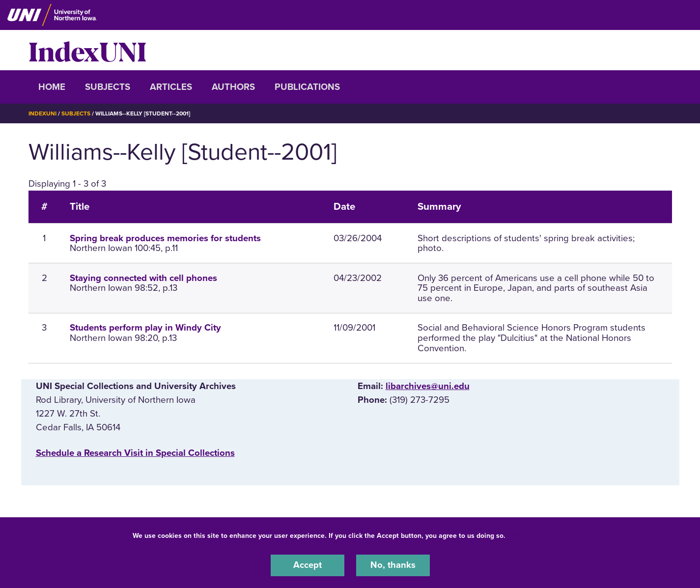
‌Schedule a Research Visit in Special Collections (135, 452)
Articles (171, 87)
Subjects (108, 87)
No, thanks (393, 565)
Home (52, 87)
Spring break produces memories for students (165, 238)
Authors (233, 87)
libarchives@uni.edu (428, 386)
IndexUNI (87, 50)
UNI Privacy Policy (538, 536)
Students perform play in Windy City (145, 328)
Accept (308, 565)
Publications (307, 87)
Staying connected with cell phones (143, 278)
